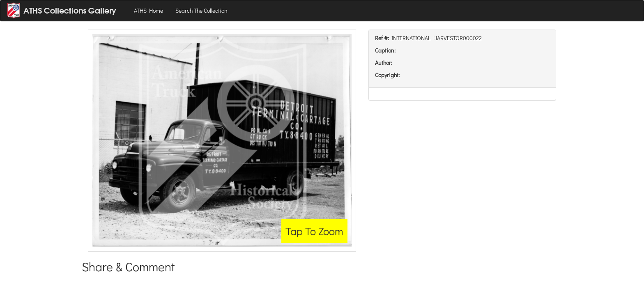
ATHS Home (148, 10)
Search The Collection (201, 10)
